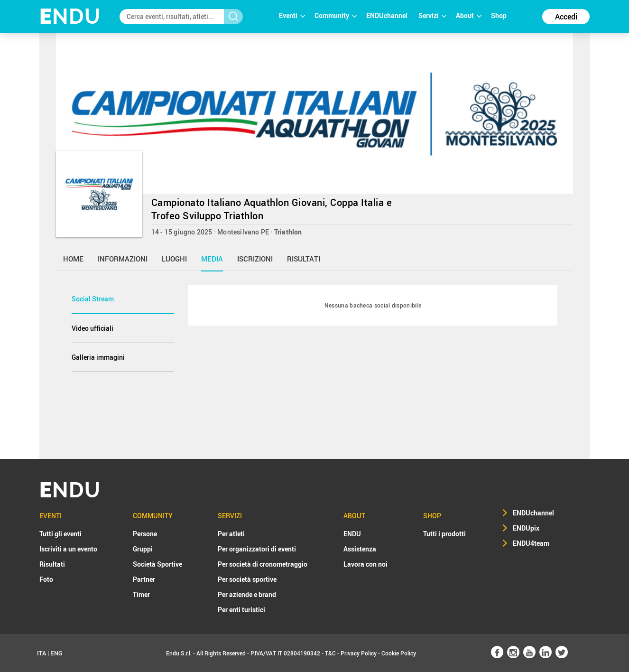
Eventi (292, 15)
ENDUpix (526, 528)
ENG (56, 653)
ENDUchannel (388, 15)
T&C (330, 653)
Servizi (432, 15)
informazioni (123, 259)
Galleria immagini (98, 357)
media (212, 259)
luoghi (174, 259)
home (73, 259)
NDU (70, 16)
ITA (42, 653)
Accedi (566, 17)
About (469, 15)
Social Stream (93, 299)
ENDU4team (531, 543)
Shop (499, 15)
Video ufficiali (92, 328)
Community (336, 15)
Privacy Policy (359, 653)
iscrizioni (255, 259)
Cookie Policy (399, 653)
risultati (304, 259)
